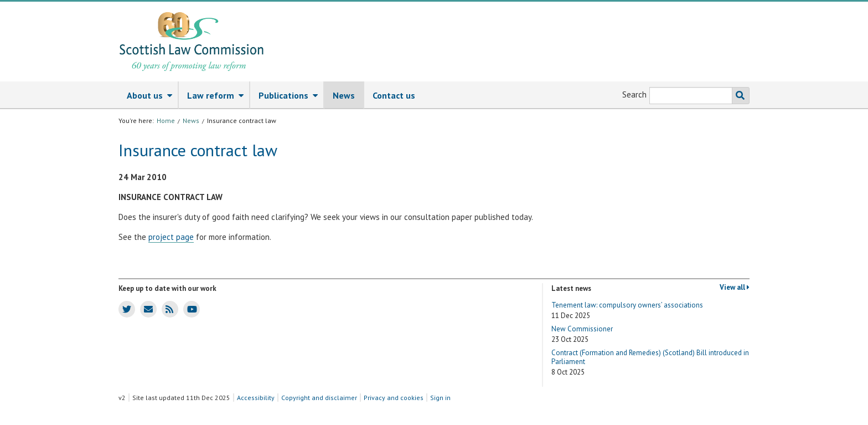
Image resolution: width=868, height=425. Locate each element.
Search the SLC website (738, 96)
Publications (291, 96)
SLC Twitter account (125, 309)
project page (171, 237)
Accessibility (256, 398)
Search (634, 94)
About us (152, 96)
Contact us (394, 95)
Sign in (440, 398)
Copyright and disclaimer (319, 398)
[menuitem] (149, 95)
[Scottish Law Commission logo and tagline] (191, 42)
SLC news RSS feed (167, 309)
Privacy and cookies (394, 398)
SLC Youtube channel (190, 309)
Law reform (218, 96)
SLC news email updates (146, 309)
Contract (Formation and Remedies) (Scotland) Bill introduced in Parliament (650, 363)
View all (735, 288)
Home (166, 121)
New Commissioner (582, 334)
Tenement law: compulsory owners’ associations (627, 311)
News (344, 95)
